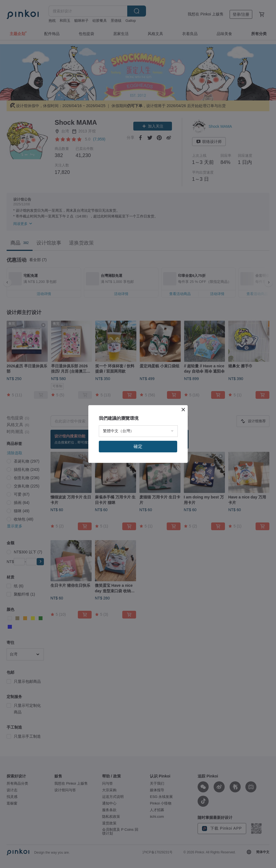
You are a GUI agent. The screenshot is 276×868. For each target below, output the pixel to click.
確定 (138, 509)
